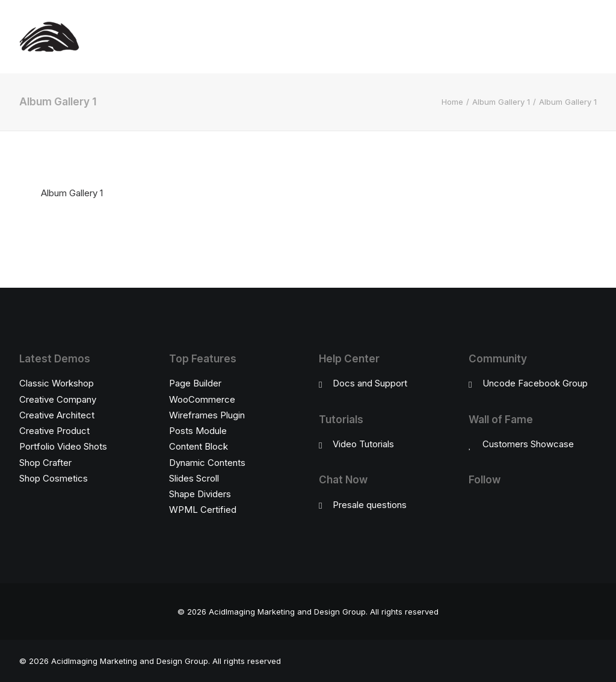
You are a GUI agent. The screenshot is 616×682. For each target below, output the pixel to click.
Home (452, 102)
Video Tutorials (363, 444)
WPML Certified (203, 510)
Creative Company (58, 399)
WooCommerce (202, 399)
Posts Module (198, 431)
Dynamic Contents (207, 463)
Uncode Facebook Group (535, 383)
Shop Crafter (45, 463)
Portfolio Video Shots (63, 446)
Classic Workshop (57, 383)
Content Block (199, 446)
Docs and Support (370, 383)
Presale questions (370, 505)
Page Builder (195, 383)
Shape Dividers (200, 494)
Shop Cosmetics (54, 478)
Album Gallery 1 (501, 102)
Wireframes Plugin (207, 415)
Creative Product (54, 431)
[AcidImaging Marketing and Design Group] (49, 37)
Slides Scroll (194, 478)
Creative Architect (57, 415)
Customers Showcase (528, 444)
